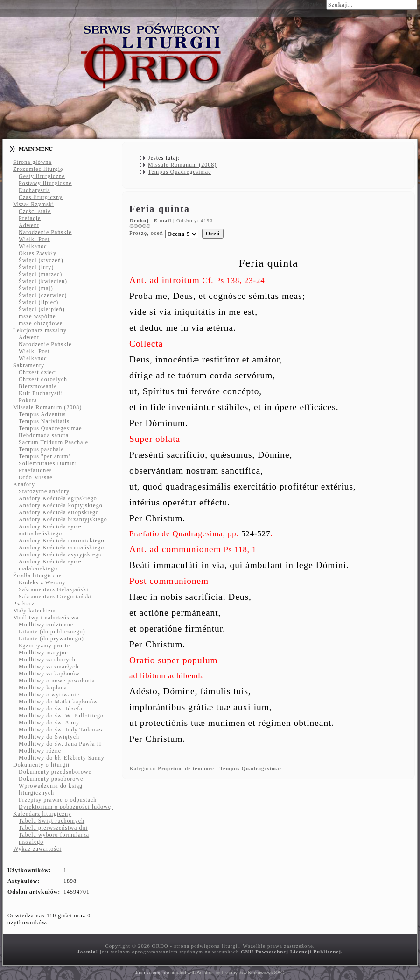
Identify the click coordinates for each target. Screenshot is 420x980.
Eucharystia (35, 190)
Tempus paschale (41, 449)
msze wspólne (37, 316)
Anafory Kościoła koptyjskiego (61, 505)
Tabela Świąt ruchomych (52, 821)
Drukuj (140, 220)
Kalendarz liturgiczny (42, 814)
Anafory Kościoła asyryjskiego (60, 554)
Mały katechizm (35, 611)
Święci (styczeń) (41, 260)
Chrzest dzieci (38, 372)
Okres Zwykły (38, 253)
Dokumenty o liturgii (41, 765)
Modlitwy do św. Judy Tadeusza (61, 730)
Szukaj (315, 4)
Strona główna (32, 162)
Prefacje (30, 218)
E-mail (164, 220)
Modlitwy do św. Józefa (51, 709)
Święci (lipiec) (38, 302)
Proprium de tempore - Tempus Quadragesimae (220, 768)
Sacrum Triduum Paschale (53, 442)
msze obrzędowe (41, 323)
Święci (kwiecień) (43, 281)
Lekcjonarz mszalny (40, 330)
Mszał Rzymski (34, 204)
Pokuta (28, 400)
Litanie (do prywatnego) (51, 639)
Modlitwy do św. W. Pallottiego (61, 716)
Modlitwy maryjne (43, 653)
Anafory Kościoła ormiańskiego (61, 547)
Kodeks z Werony (42, 582)
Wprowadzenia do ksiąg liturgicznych (51, 789)
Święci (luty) (36, 267)
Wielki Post (34, 239)
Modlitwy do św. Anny (49, 723)
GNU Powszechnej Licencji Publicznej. (292, 952)
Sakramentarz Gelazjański (54, 589)
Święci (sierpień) (42, 309)
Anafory (24, 484)
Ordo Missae (36, 477)
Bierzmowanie (38, 386)
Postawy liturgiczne (45, 183)
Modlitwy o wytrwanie (49, 695)
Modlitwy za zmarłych (49, 667)
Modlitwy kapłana (43, 688)
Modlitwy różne (40, 751)
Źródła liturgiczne (37, 575)
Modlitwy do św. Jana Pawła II (60, 744)
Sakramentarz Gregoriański (55, 597)
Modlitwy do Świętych (49, 737)
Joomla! (87, 952)
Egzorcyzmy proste (44, 646)
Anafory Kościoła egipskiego (58, 498)
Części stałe (35, 211)
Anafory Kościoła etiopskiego (59, 512)
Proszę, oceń (146, 233)
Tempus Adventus (42, 414)
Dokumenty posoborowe (51, 779)
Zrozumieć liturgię (38, 169)
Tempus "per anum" (45, 456)
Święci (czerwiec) (43, 295)
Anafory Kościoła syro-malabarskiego (50, 565)
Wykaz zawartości (37, 849)
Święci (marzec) (40, 274)
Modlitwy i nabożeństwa (46, 618)
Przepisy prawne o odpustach (58, 800)
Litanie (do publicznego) (52, 632)
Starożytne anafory (44, 491)
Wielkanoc (33, 246)
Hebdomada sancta (44, 435)
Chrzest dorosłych (43, 379)
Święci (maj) (36, 288)
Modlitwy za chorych (47, 660)
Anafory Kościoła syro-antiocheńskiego (50, 530)
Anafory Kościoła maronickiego (62, 540)
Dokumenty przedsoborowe (55, 772)
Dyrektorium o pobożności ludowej (66, 807)
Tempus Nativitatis (44, 421)
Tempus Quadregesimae (50, 428)
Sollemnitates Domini (48, 463)
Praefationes (35, 470)
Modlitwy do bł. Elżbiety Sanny (62, 758)
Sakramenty (29, 365)
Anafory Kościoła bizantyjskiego (63, 519)
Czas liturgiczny (41, 197)
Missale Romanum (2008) (47, 407)
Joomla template (152, 973)
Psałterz (24, 604)
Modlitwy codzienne (46, 625)
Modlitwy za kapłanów (49, 674)
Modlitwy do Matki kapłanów (58, 702)
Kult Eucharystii (41, 393)
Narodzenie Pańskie (45, 232)
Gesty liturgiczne (42, 176)
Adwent (29, 225)
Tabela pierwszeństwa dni (53, 828)
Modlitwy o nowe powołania (57, 681)
